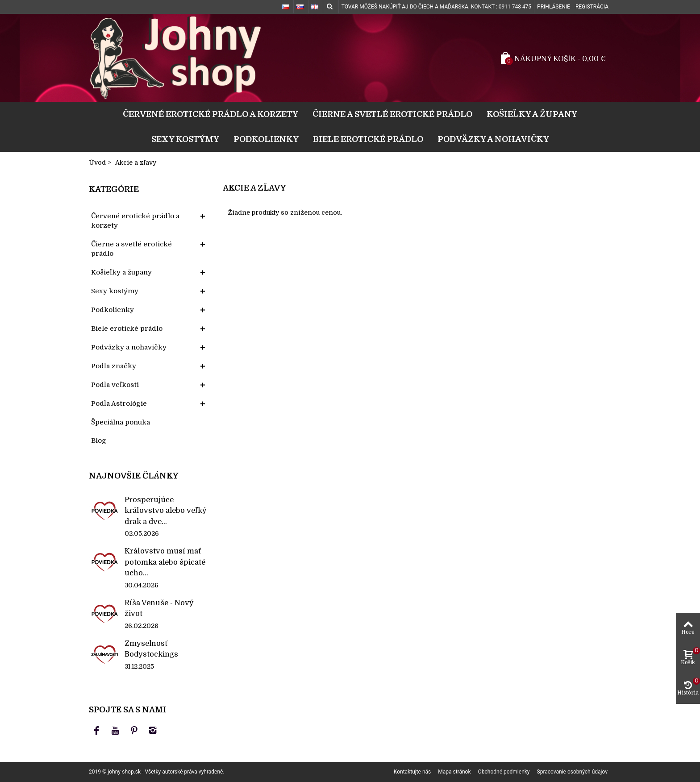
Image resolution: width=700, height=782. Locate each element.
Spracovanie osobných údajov (572, 772)
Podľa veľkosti (115, 385)
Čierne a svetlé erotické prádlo (392, 114)
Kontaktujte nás (412, 772)
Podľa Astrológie (119, 403)
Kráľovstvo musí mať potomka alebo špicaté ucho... (165, 562)
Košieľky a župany (532, 114)
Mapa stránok (454, 772)
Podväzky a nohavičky (493, 139)
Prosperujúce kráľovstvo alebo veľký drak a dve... (166, 511)
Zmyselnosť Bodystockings (151, 649)
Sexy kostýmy (185, 139)
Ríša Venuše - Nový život (159, 608)
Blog (99, 441)
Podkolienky (266, 139)
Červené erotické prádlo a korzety (210, 114)
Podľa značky (114, 366)
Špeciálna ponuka (121, 422)
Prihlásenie (554, 7)
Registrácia (592, 7)
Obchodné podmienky (504, 772)
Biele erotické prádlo (368, 139)
